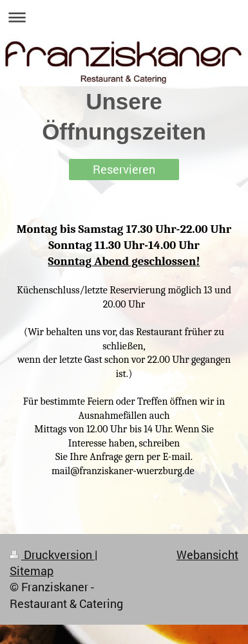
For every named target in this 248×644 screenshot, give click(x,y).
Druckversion (52, 555)
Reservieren (124, 169)
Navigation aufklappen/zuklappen (124, 17)
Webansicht (207, 555)
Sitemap (32, 571)
